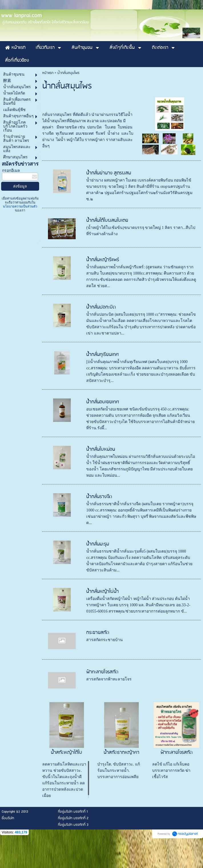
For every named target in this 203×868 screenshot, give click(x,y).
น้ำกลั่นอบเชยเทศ (103, 429)
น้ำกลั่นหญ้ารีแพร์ (103, 287)
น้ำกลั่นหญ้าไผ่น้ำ (102, 618)
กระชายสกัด (98, 659)
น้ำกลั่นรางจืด (99, 524)
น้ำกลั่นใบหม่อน (101, 476)
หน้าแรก (48, 100)
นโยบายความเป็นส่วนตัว (20, 233)
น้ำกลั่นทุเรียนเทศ (102, 381)
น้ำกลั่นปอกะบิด (101, 334)
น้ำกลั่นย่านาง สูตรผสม (109, 200)
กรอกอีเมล (11, 197)
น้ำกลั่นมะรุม (98, 571)
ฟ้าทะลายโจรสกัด (102, 699)
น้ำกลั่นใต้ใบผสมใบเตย (107, 247)
